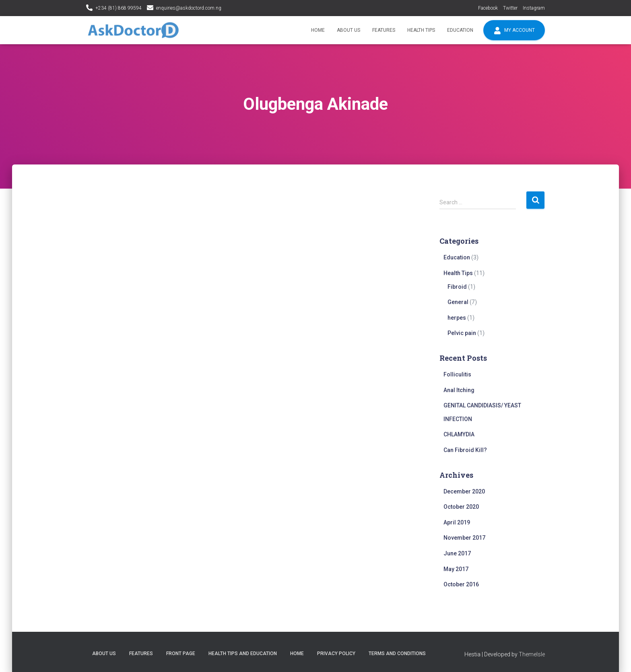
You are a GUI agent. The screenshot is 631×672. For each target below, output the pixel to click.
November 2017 (464, 538)
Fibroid (457, 287)
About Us (348, 30)
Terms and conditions (397, 654)
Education (460, 30)
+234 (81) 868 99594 (119, 8)
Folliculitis (457, 374)
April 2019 (457, 522)
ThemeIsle (532, 654)
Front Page (181, 654)
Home (318, 30)
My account (514, 31)
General (458, 302)
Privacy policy (336, 654)
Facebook (488, 8)
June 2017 (457, 553)
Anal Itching (459, 390)
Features (384, 30)
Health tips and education (243, 654)
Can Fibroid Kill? (465, 450)
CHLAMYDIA (459, 434)
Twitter (510, 8)
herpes (457, 318)
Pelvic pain (462, 333)
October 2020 (461, 507)
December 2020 (464, 491)
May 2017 (456, 569)
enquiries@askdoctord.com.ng (189, 8)
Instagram (534, 8)
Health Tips (421, 30)
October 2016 (461, 584)
